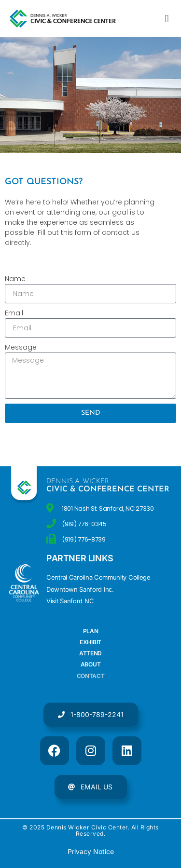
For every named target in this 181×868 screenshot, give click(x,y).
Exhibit (90, 642)
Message (21, 347)
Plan (91, 631)
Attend (90, 653)
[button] (167, 19)
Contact (91, 676)
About (91, 664)
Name (15, 279)
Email (14, 313)
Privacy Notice (91, 851)
